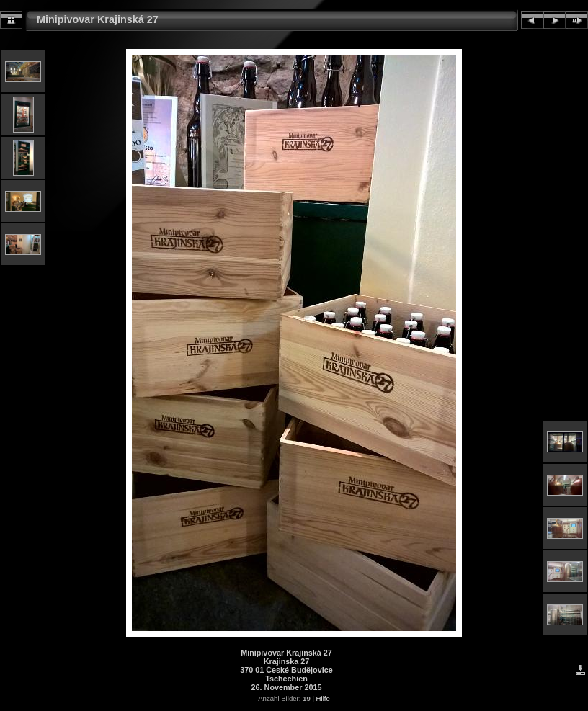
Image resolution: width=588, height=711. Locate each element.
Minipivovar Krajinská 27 (98, 19)
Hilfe (323, 698)
